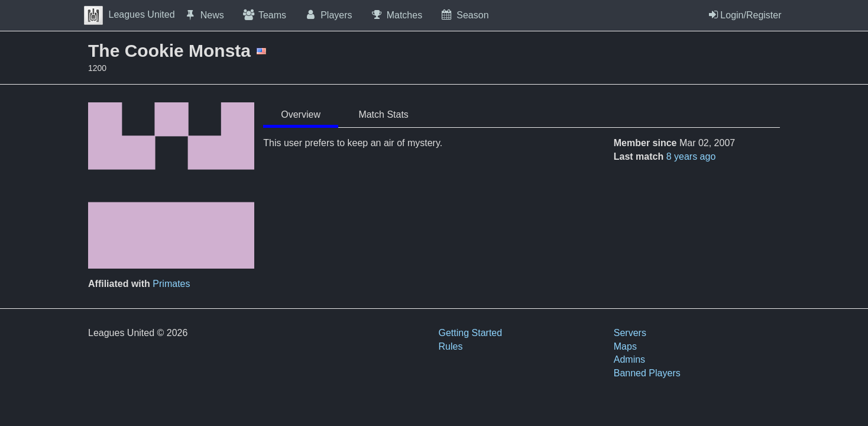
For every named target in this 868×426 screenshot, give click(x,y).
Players (328, 15)
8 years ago (691, 156)
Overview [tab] (301, 114)
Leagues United (129, 14)
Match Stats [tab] (383, 114)
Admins (629, 359)
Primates (171, 284)
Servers (630, 333)
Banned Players (647, 373)
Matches (396, 15)
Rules (451, 346)
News (204, 15)
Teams (264, 15)
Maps (625, 346)
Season (464, 15)
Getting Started (471, 333)
